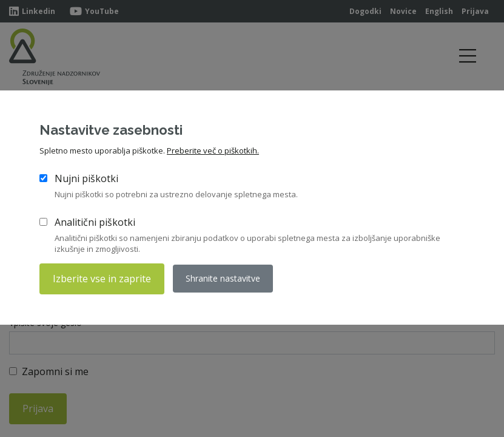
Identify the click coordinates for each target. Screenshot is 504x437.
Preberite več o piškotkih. (213, 151)
